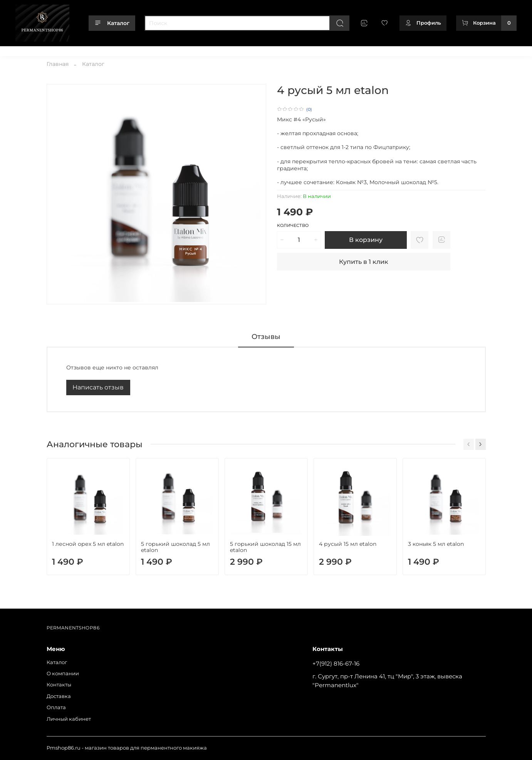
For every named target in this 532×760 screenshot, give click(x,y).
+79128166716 (500, 49)
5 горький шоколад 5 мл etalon (175, 547)
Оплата (154, 49)
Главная (58, 64)
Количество (293, 226)
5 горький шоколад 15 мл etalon (265, 547)
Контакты (94, 49)
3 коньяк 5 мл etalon (436, 544)
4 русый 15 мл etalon (348, 544)
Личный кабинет (193, 49)
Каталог (112, 23)
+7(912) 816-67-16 (336, 664)
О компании (59, 49)
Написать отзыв (98, 387)
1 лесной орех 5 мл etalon (88, 544)
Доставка (126, 49)
